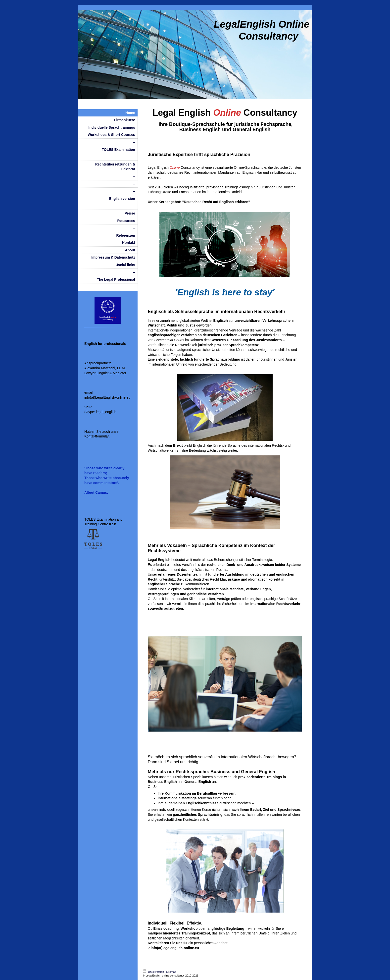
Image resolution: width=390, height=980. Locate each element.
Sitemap (171, 972)
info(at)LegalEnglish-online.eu (107, 397)
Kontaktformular (97, 436)
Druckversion (154, 972)
